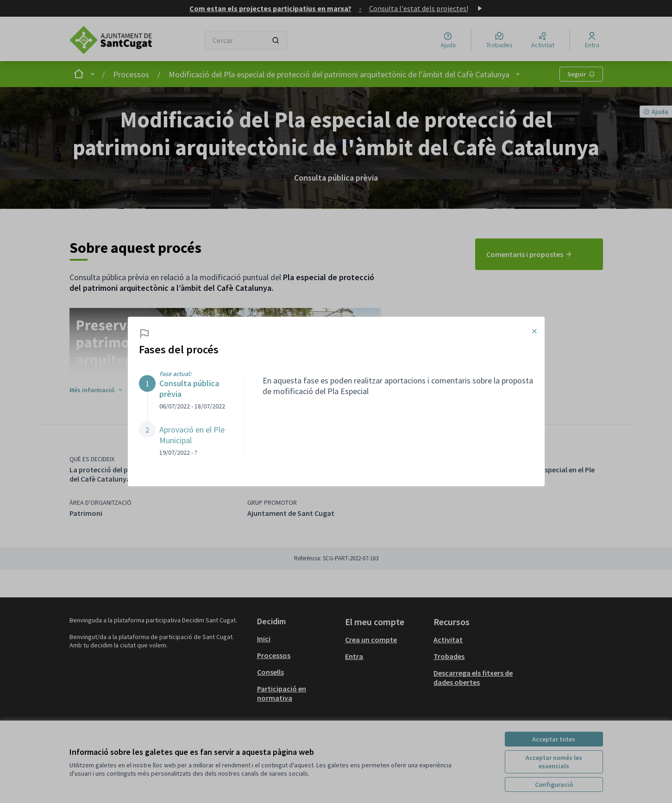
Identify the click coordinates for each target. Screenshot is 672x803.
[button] (182, 393)
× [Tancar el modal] (534, 331)
